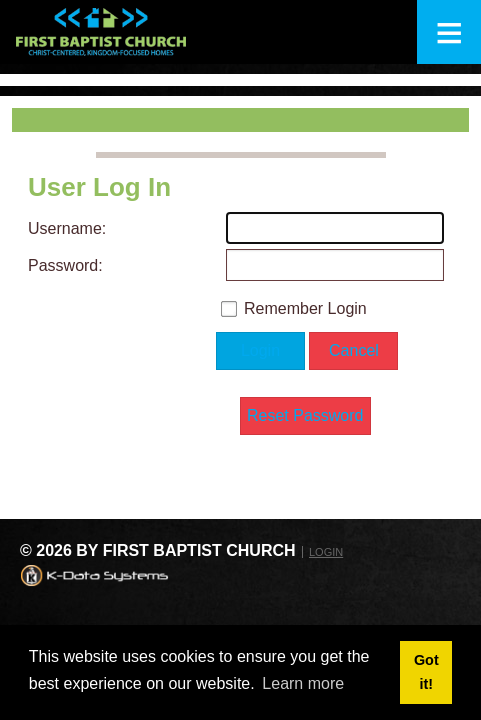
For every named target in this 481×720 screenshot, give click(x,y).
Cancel (354, 350)
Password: (63, 265)
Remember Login (305, 308)
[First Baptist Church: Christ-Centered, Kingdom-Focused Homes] (101, 32)
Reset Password (305, 415)
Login (260, 350)
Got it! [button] (426, 672)
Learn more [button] (303, 683)
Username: (63, 228)
